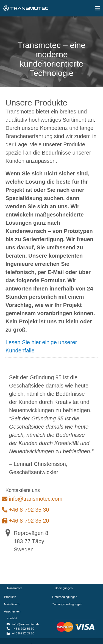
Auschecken (14, 611)
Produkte (11, 597)
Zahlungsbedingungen (69, 604)
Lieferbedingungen (66, 597)
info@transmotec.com (34, 499)
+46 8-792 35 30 (27, 510)
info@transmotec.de (26, 624)
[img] (98, 8)
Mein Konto (13, 604)
